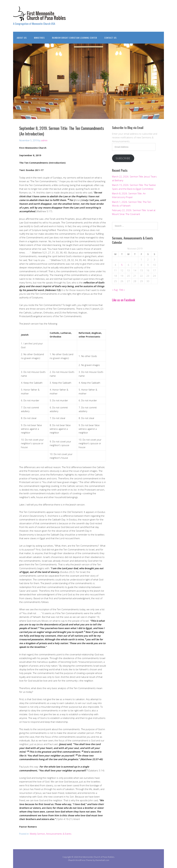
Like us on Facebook (124, 300)
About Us (22, 38)
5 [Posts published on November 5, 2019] (122, 265)
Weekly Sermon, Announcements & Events (51, 834)
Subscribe (123, 158)
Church (71, 860)
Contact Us (110, 38)
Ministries (39, 38)
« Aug (115, 290)
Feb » (122, 290)
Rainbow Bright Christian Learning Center (74, 38)
